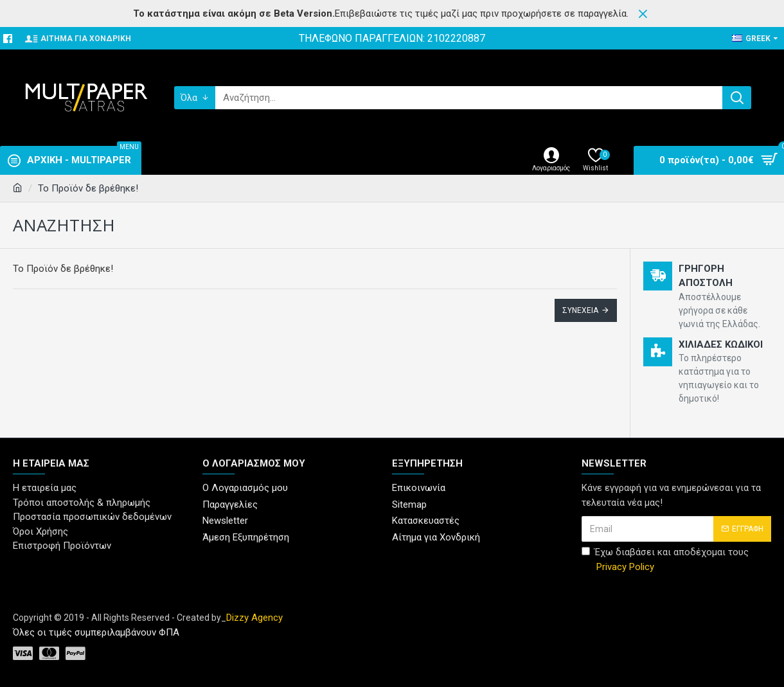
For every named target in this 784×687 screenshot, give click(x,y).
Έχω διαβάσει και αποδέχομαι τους (665, 560)
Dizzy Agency (254, 618)
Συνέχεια (580, 310)
